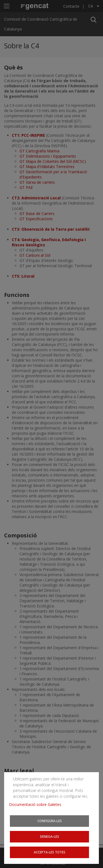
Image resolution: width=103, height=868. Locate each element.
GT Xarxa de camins (37, 182)
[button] (93, 19)
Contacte (71, 6)
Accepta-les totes (50, 853)
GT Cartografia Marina (39, 151)
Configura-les (50, 824)
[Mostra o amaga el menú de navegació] (6, 6)
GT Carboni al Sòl (35, 255)
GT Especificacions (36, 219)
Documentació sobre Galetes (36, 809)
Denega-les (50, 838)
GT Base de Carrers (37, 213)
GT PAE (26, 187)
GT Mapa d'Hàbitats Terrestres (47, 167)
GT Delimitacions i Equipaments (48, 156)
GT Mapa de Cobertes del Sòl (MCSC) (53, 161)
